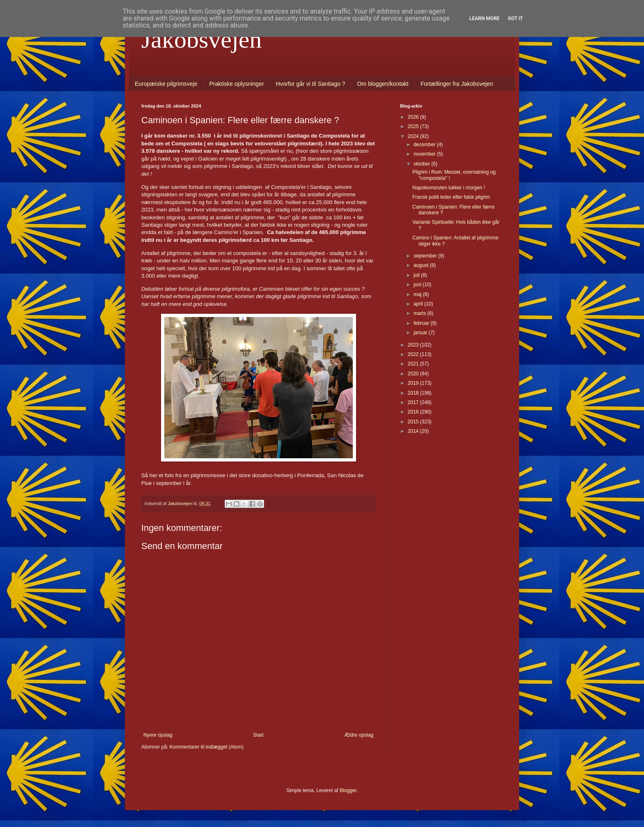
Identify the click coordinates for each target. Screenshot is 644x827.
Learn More (485, 18)
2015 (414, 422)
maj (418, 294)
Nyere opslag (158, 735)
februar (422, 323)
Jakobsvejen (201, 39)
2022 (414, 354)
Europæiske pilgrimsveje (166, 84)
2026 (414, 117)
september (426, 256)
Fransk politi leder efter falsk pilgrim (451, 197)
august (422, 265)
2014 (414, 431)
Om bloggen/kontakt (383, 84)
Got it (515, 18)
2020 (414, 374)
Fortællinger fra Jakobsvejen (457, 84)
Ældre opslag (359, 735)
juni (418, 285)
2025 (414, 126)
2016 (414, 412)
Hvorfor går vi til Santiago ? (311, 84)
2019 (414, 383)
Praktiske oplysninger (237, 84)
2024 (414, 136)
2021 (414, 364)
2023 (414, 345)
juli (417, 275)
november (425, 154)
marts (420, 313)
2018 (414, 393)
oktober (422, 164)
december (425, 145)
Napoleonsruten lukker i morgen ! (449, 188)
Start (258, 735)
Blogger (348, 790)
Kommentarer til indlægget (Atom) (207, 747)
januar (421, 333)
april (419, 304)
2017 (414, 402)
